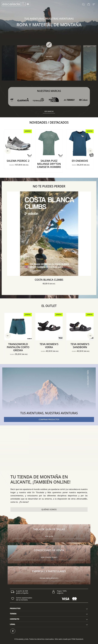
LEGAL (49, 625)
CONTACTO (49, 619)
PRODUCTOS (49, 609)
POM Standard (77, 639)
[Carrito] (89, 4)
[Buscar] (83, 4)
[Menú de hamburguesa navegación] (94, 4)
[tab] (49, 609)
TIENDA (49, 614)
